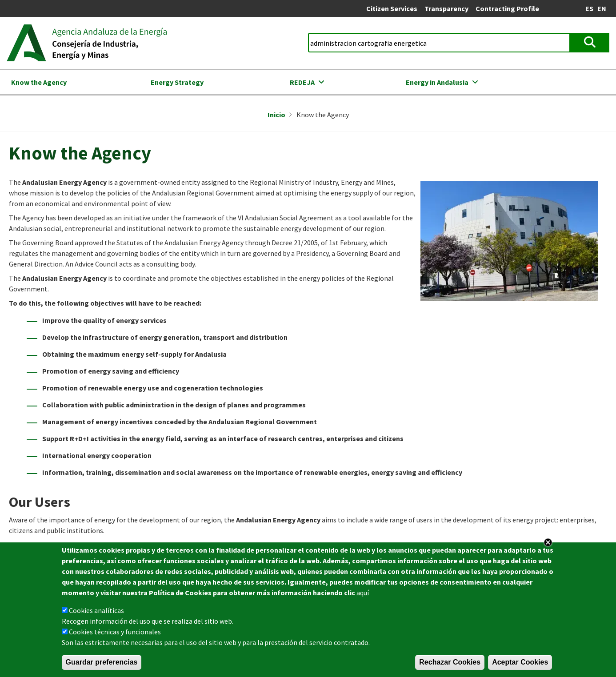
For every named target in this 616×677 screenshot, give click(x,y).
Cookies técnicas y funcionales (115, 633)
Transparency (446, 8)
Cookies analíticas (96, 612)
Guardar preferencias (102, 664)
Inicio (276, 115)
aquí (363, 594)
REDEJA (302, 82)
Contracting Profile (507, 8)
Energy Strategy (177, 82)
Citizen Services (392, 8)
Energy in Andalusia (437, 82)
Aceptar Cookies (520, 664)
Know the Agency (39, 82)
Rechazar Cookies (450, 664)
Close (548, 544)
